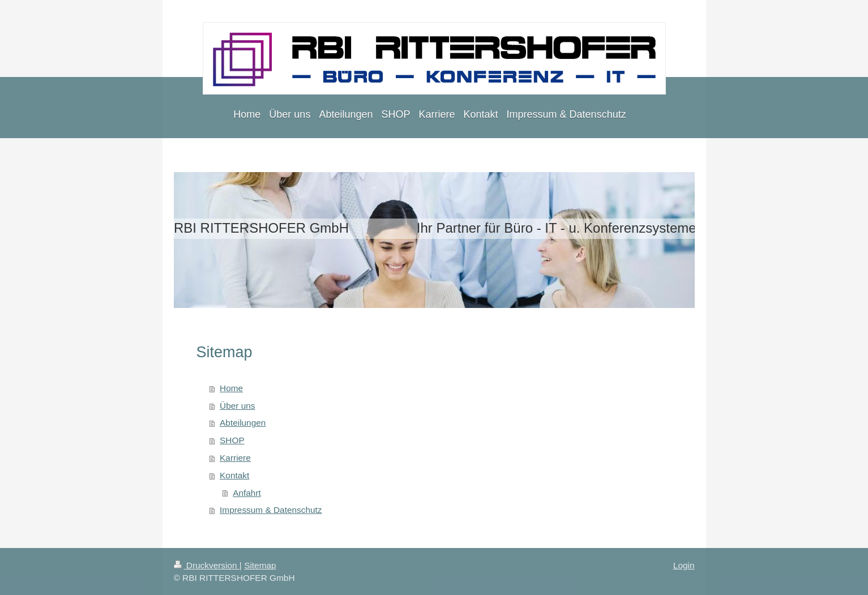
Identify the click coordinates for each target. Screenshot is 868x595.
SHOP (232, 440)
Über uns (237, 406)
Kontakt (234, 475)
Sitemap (260, 565)
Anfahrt (247, 493)
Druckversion (207, 565)
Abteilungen (243, 423)
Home (231, 388)
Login (684, 565)
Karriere (235, 458)
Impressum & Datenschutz (271, 510)
